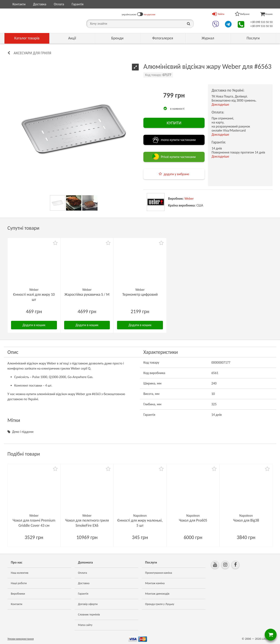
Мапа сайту (85, 625)
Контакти (19, 4)
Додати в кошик (34, 325)
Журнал (208, 38)
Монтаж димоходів (157, 594)
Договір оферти (88, 604)
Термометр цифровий (140, 294)
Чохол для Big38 (246, 520)
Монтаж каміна (155, 583)
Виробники (18, 594)
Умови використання (21, 639)
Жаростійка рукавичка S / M (87, 294)
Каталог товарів (27, 38)
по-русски (150, 14)
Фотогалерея (163, 38)
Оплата (59, 4)
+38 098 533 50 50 (261, 22)
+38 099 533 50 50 (261, 26)
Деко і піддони (23, 432)
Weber (189, 199)
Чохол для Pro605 (193, 520)
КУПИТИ (174, 123)
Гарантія (77, 4)
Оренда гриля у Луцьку (160, 604)
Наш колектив (20, 573)
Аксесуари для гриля (32, 53)
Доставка (40, 4)
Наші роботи (19, 583)
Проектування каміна (159, 573)
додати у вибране (176, 174)
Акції (72, 38)
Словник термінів (89, 615)
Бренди (117, 38)
